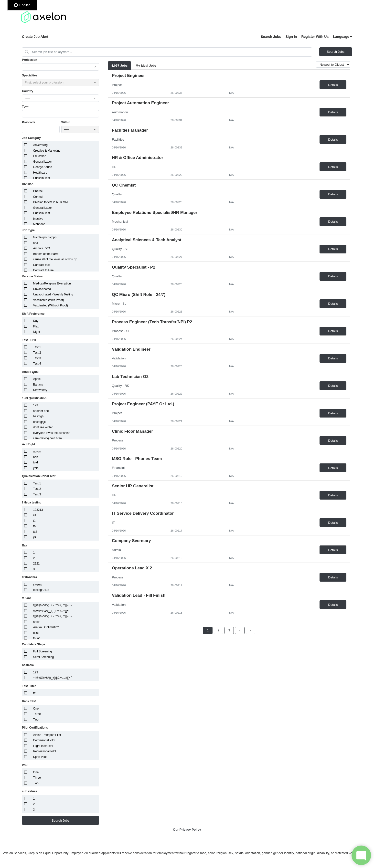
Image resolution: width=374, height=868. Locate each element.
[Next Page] (251, 630)
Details (333, 85)
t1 (34, 521)
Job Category (31, 138)
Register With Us (315, 37)
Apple (37, 379)
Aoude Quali (31, 372)
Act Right (28, 444)
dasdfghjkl (40, 422)
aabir (37, 622)
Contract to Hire (43, 270)
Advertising (40, 145)
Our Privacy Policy (187, 830)
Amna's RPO (42, 248)
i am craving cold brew (48, 438)
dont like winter (43, 427)
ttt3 (35, 532)
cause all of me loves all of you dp (55, 259)
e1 (35, 515)
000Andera (29, 577)
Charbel (38, 191)
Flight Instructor (43, 746)
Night (37, 332)
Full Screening (43, 651)
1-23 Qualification (34, 398)
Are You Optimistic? (46, 627)
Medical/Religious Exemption (52, 283)
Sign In (291, 37)
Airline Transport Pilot (47, 735)
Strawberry (40, 390)
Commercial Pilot (44, 740)
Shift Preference (33, 314)
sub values (30, 791)
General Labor (43, 162)
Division (28, 184)
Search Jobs (271, 37)
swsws (37, 585)
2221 (37, 564)
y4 (35, 537)
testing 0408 (41, 590)
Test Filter (29, 686)
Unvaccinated (42, 289)
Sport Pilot (40, 757)
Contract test (42, 265)
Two (36, 720)
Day (36, 321)
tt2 (35, 526)
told (36, 462)
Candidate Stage (33, 644)
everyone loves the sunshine (52, 433)
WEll (25, 765)
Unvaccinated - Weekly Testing (53, 294)
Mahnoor (39, 224)
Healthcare (40, 173)
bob (36, 457)
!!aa (25, 545)
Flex (36, 326)
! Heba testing (32, 502)
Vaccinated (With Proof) (49, 300)
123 (36, 405)
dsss (36, 633)
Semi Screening (44, 657)
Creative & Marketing (47, 151)
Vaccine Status (32, 276)
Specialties (30, 75)
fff (34, 693)
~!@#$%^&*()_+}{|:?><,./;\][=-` (53, 678)
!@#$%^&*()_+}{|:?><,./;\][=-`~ (53, 605)
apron (37, 451)
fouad (37, 638)
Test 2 (37, 353)
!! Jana (27, 598)
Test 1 (37, 347)
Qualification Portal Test (39, 476)
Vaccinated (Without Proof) (51, 305)
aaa (36, 243)
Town (26, 107)
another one (41, 411)
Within (66, 122)
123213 (38, 510)
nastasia (28, 665)
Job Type (28, 230)
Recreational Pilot (45, 751)
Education (40, 156)
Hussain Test (42, 178)
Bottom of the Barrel (46, 254)
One (36, 709)
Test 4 (37, 364)
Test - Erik (29, 340)
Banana (38, 385)
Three (37, 714)
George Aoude (43, 167)
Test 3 (37, 358)
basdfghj (39, 416)
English (22, 5)
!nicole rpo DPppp (45, 237)
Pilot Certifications (35, 728)
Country (28, 91)
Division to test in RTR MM (51, 202)
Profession (30, 60)
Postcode (29, 122)
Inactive (38, 219)
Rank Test (29, 701)
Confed (38, 197)
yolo (36, 468)
